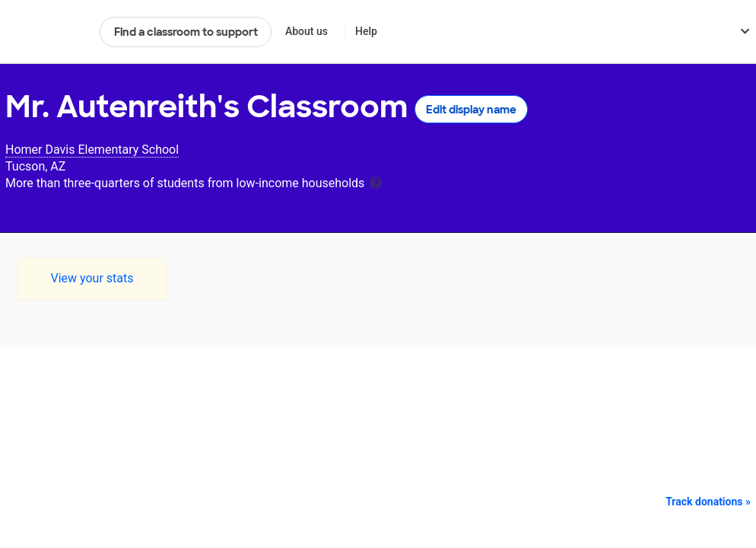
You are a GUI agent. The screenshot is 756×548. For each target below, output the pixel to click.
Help (366, 31)
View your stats (92, 278)
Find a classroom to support (186, 32)
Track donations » (708, 502)
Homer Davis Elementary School (92, 150)
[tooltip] (376, 182)
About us (307, 31)
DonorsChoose (46, 32)
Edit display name (471, 110)
